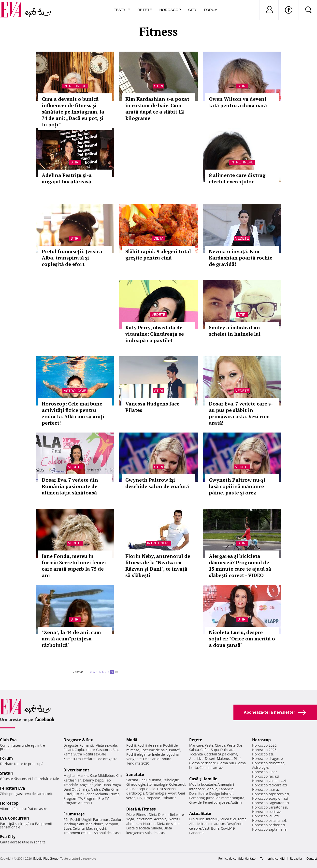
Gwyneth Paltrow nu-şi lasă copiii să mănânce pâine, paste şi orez (237, 486)
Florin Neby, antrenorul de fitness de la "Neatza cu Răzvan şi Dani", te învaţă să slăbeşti (158, 566)
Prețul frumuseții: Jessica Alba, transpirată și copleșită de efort (72, 258)
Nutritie (149, 824)
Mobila (212, 789)
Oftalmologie (156, 793)
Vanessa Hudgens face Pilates (152, 407)
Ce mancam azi (211, 768)
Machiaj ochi (96, 828)
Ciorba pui (225, 763)
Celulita (79, 828)
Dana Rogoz (112, 785)
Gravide (195, 802)
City (192, 10)
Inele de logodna (165, 754)
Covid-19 (228, 828)
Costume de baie (154, 750)
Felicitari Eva (13, 788)
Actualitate (200, 813)
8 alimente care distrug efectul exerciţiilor (237, 178)
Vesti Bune (211, 828)
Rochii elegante (138, 754)
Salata (194, 750)
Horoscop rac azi (266, 776)
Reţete (196, 740)
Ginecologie (136, 784)
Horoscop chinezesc (268, 763)
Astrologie (75, 391)
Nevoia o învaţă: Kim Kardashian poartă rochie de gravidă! (241, 258)
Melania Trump (107, 794)
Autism (236, 802)
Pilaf (237, 759)
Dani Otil (70, 789)
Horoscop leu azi (265, 816)
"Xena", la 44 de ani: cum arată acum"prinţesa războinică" (71, 639)
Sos (240, 745)
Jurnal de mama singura (225, 798)
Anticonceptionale (141, 789)
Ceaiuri (145, 780)
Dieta (158, 238)
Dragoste (71, 745)
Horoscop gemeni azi (269, 781)
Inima (157, 780)
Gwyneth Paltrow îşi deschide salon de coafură (157, 483)
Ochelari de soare (157, 759)
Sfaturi (7, 773)
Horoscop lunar (265, 772)
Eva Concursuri (15, 818)
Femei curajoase (216, 802)
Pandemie (197, 833)
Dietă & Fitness (141, 809)
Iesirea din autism (211, 824)
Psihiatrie (169, 798)
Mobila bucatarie (203, 784)
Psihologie (171, 780)
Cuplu (79, 750)
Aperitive (196, 759)
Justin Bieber (84, 794)
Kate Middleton (102, 775)
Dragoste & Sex (78, 740)
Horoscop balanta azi (269, 820)
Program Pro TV (96, 798)
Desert (210, 759)
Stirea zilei (228, 819)
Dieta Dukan (158, 815)
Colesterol (177, 784)
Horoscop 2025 (264, 750)
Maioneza (225, 759)
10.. (117, 672)
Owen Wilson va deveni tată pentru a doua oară (238, 102)
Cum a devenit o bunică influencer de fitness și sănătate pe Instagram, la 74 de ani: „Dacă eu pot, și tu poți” (73, 112)
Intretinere (75, 86)
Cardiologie (135, 793)
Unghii (86, 819)
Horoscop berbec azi (269, 825)
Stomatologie (157, 784)
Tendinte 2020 (138, 763)
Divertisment (76, 770)
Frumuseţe (74, 814)
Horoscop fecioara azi (269, 785)
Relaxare (177, 815)
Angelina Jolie (90, 785)
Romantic (87, 745)
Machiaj (70, 824)
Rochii (75, 819)
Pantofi (175, 750)
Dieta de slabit (168, 824)
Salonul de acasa (107, 833)
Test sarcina (166, 789)
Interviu (212, 819)
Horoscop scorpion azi (270, 798)
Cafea (205, 750)
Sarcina (132, 780)
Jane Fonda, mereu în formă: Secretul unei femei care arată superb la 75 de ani (74, 566)
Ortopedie (152, 798)
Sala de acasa (156, 833)
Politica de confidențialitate (237, 859)
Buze (67, 828)
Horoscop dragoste (267, 759)
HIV (140, 798)
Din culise (197, 819)
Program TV (73, 798)
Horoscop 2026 (264, 745)
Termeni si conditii (273, 859)
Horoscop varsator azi (270, 807)
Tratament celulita (78, 833)
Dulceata (227, 750)
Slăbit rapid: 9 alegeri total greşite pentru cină (158, 254)
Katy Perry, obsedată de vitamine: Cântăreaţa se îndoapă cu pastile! (155, 334)
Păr (66, 819)
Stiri (158, 86)
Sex (116, 750)
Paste (209, 745)
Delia (106, 789)
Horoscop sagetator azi (271, 803)
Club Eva (8, 740)
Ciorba (220, 745)
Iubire (90, 750)
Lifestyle (120, 10)
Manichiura (94, 824)
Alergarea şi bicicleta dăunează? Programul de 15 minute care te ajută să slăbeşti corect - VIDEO (240, 566)
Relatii (68, 750)
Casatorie (104, 750)
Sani (81, 824)
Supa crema (228, 754)
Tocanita (196, 754)
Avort (172, 793)
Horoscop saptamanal (270, 829)
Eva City (8, 837)
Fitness (142, 815)
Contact (312, 859)
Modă (132, 740)
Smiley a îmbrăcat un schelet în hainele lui (235, 331)
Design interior (221, 793)
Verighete (134, 759)
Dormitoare (199, 793)
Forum (211, 10)
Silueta (157, 828)
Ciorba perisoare (203, 763)
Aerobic (160, 819)
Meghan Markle (76, 775)
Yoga (130, 819)
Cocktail (210, 754)
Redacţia (296, 859)
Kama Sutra (73, 754)
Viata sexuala (106, 745)
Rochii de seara (150, 745)
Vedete (242, 238)
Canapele (226, 789)
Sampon (112, 824)
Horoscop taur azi (266, 789)
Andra (96, 789)
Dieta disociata (138, 828)
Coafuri (116, 819)
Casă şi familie (203, 779)
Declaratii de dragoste (100, 759)
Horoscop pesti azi (267, 812)
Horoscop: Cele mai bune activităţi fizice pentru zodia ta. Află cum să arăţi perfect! (73, 413)
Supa (215, 750)
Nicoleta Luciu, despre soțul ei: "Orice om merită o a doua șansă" (242, 639)
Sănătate (135, 774)
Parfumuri (101, 819)
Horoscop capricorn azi (271, 794)
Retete (145, 10)
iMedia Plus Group (46, 859)
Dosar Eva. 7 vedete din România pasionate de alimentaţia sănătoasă (70, 486)
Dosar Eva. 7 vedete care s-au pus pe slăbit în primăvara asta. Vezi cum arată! (241, 413)
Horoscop (170, 10)
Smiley (84, 789)
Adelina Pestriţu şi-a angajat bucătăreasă (67, 178)
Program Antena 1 (78, 803)
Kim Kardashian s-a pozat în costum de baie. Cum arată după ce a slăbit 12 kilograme (157, 108)
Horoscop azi (263, 754)
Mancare (196, 745)
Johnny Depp (93, 780)
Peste (231, 745)
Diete (130, 815)
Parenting (197, 798)
